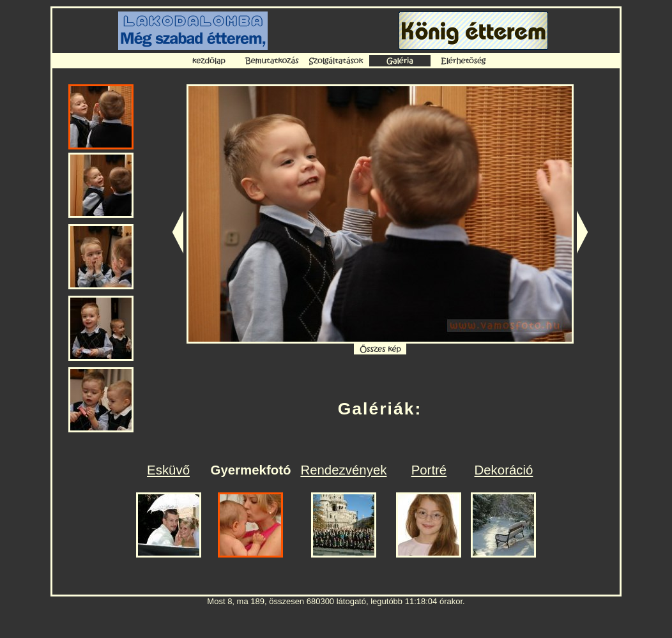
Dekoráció (504, 470)
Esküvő (168, 470)
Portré (429, 470)
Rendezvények (343, 470)
